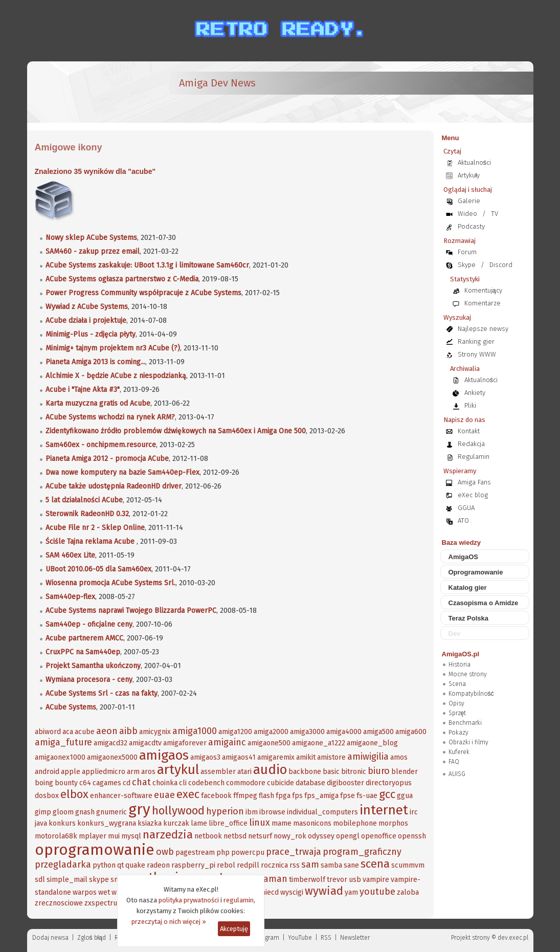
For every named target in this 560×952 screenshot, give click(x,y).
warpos (85, 892)
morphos (393, 823)
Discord (501, 265)
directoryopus (389, 783)
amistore (331, 757)
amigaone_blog (372, 743)
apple (71, 772)
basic (331, 772)
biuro (379, 771)
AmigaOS (464, 557)
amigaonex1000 (60, 757)
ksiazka (150, 823)
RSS (326, 938)
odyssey (321, 836)
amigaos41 (239, 757)
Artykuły (469, 175)
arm (133, 772)
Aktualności (475, 162)
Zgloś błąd (92, 938)
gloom (63, 812)
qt (120, 865)
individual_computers (322, 812)
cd (127, 783)
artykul (178, 770)
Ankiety (475, 393)
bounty (66, 783)
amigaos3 (205, 757)
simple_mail (67, 880)
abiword (48, 732)
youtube (377, 892)
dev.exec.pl (513, 938)
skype (99, 880)
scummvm (408, 865)
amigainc (227, 742)
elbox (74, 794)
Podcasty (471, 226)
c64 (85, 783)
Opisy (456, 703)
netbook (208, 836)
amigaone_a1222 (319, 743)
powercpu (248, 853)
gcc (387, 794)
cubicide (281, 783)
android (47, 772)
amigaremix (276, 757)
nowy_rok (290, 836)
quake (135, 865)
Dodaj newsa (50, 938)
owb (165, 852)
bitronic (354, 772)
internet (384, 810)
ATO (463, 521)
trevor (337, 880)
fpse (348, 796)
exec (188, 794)
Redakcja (471, 444)
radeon (158, 865)
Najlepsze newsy (483, 329)
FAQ (454, 762)
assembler (218, 772)
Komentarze (483, 303)
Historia (460, 665)
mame (282, 823)
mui (114, 836)
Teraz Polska (469, 618)
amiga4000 (344, 732)
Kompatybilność (471, 694)
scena (375, 864)
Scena (457, 684)
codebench (206, 783)
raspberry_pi (193, 865)
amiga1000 (195, 731)
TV (495, 214)
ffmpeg (245, 796)
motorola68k (56, 836)
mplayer (93, 836)
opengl (348, 836)
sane (351, 865)
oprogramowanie (95, 850)
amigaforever (185, 743)
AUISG (457, 774)
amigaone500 (269, 743)
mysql (131, 836)
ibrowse (272, 812)
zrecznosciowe (59, 903)
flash (266, 796)
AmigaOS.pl (461, 654)
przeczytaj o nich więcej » (169, 922)
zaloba (408, 892)
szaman (271, 879)
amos (399, 757)
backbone (305, 772)
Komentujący (483, 290)
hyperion (225, 811)
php (223, 853)
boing (44, 783)
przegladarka (63, 865)
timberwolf (307, 880)
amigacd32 (110, 743)
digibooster (345, 783)
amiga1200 (235, 732)
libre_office (228, 823)
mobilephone (355, 823)
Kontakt (469, 431)
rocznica (274, 865)
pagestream (195, 853)
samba (331, 865)
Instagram (265, 938)
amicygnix (155, 732)
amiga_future (63, 742)
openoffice (379, 836)
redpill (248, 865)
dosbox (47, 796)
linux (260, 823)
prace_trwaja (294, 852)
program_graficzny (362, 852)
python (104, 865)
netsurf (260, 836)
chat (141, 782)
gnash (85, 812)
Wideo (467, 214)
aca (68, 732)
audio (270, 770)
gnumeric (111, 812)
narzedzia (168, 835)
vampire (376, 880)
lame (199, 823)
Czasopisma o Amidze (484, 603)
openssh (412, 836)
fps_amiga (321, 796)
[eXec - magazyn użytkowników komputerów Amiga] (88, 92)
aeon (107, 731)
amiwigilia (368, 757)
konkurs (62, 823)
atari (244, 772)
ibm (252, 812)
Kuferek (459, 752)
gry (139, 809)
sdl (40, 880)
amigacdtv (145, 743)
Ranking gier (476, 341)
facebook (216, 796)
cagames (107, 783)
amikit (306, 757)
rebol (226, 865)
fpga (283, 796)
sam (310, 865)
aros (148, 772)
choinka (165, 783)
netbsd (235, 836)
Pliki (470, 405)
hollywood (178, 811)
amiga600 (411, 732)
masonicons (312, 823)
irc (414, 812)
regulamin (239, 900)
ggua (405, 796)
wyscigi (292, 892)
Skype (467, 265)
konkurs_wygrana (107, 823)
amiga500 (378, 732)
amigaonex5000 (112, 757)
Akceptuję (234, 929)
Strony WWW (477, 354)
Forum (467, 252)
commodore (246, 783)
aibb (128, 731)
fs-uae (367, 796)
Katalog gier (468, 588)
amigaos (164, 755)
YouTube (300, 938)
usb (355, 880)
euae (164, 795)
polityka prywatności (189, 900)
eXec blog (473, 495)
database (310, 783)
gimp (43, 812)
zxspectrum (104, 903)
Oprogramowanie (476, 572)
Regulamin (474, 457)
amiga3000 (307, 732)
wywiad (324, 891)
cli (183, 783)
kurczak (176, 823)
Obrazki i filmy (468, 742)
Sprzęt (457, 713)
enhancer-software (121, 796)
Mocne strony (468, 674)
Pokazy (458, 733)
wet (104, 892)
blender (405, 772)
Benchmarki (465, 723)
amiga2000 (271, 732)
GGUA (466, 508)
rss (295, 865)
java (41, 823)
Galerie (469, 201)
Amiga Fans (474, 482)
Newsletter (355, 938)
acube (85, 732)
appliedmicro (104, 772)
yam (351, 892)
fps (297, 796)
